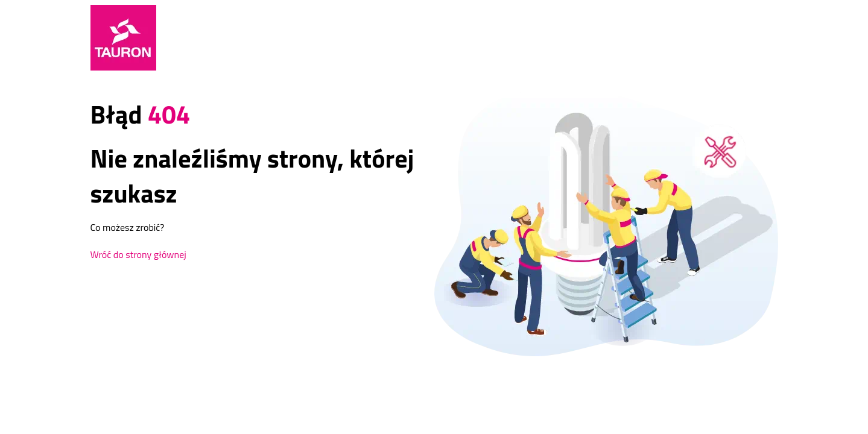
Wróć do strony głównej (138, 254)
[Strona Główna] (123, 38)
